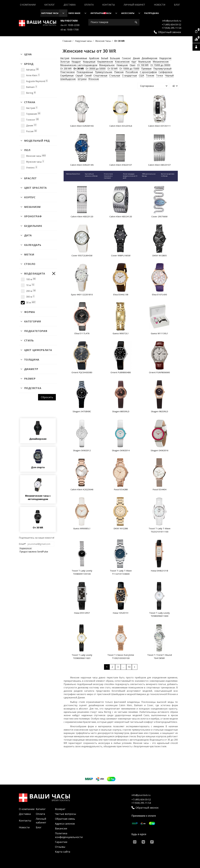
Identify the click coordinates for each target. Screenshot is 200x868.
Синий (88, 76)
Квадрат (76, 62)
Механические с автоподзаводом (79, 65)
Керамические (105, 62)
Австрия (65, 58)
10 (129, 667)
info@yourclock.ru (172, 21)
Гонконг (126, 58)
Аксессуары (128, 13)
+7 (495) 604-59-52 (171, 25)
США (141, 76)
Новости (160, 5)
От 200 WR (66, 69)
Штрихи (82, 79)
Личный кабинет (134, 5)
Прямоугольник (104, 72)
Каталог (50, 5)
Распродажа (152, 13)
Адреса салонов (65, 824)
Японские (94, 79)
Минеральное (107, 65)
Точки (160, 76)
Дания (136, 58)
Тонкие (150, 76)
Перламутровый (162, 69)
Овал (132, 65)
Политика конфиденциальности (69, 835)
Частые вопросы (66, 814)
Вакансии (61, 828)
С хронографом (148, 72)
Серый (79, 76)
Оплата (89, 5)
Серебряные (67, 76)
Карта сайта (63, 852)
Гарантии (61, 842)
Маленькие (145, 62)
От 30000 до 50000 (96, 69)
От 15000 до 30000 (160, 65)
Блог (177, 5)
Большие (115, 58)
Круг (134, 62)
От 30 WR (79, 69)
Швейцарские (68, 79)
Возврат (60, 809)
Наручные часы (50, 13)
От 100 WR (143, 65)
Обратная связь (65, 819)
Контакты (109, 5)
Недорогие (165, 58)
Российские (132, 72)
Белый (105, 58)
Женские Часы (103, 41)
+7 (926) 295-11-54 (171, 28)
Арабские (94, 58)
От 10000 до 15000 (129, 69)
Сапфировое (165, 72)
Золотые (65, 62)
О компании (28, 5)
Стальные (115, 76)
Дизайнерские (150, 58)
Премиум (146, 69)
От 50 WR (112, 69)
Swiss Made (74, 13)
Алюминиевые (79, 58)
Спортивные (100, 76)
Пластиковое (67, 72)
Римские (119, 72)
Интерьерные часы (101, 13)
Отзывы (60, 847)
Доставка (70, 5)
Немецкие (122, 65)
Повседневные (85, 72)
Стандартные (130, 76)
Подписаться (26, 548)
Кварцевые (89, 62)
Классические (122, 62)
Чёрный (169, 76)
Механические (161, 62)
